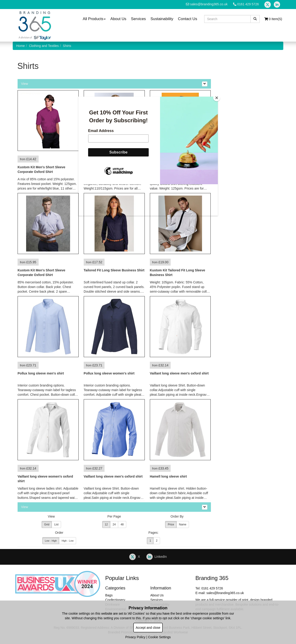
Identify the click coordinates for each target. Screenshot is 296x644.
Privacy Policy (135, 637)
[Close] (217, 98)
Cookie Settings (159, 637)
